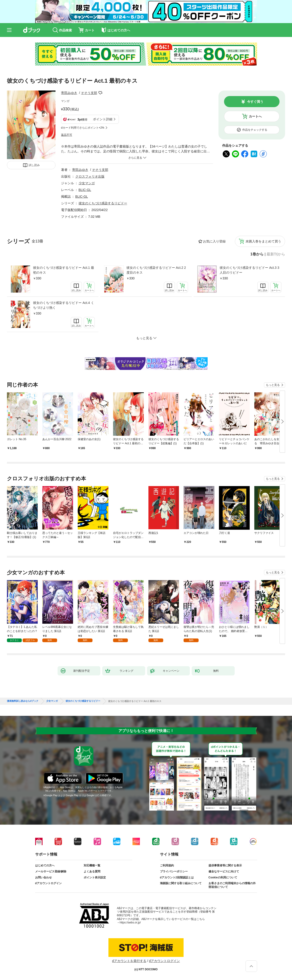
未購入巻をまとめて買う (263, 241)
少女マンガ (87, 183)
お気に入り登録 (214, 241)
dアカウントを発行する (129, 961)
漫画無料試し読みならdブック (23, 701)
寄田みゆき (69, 93)
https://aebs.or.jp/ (130, 923)
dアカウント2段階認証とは (177, 877)
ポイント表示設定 (95, 877)
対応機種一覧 (92, 865)
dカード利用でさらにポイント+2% (83, 128)
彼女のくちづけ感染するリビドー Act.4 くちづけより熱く (64, 305)
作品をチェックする (255, 130)
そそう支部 (89, 93)
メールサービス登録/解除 (51, 871)
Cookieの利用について (223, 877)
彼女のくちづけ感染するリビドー (103, 203)
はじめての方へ (45, 865)
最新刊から (276, 254)
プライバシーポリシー (174, 871)
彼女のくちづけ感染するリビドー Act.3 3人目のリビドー (249, 270)
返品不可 (67, 135)
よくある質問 (92, 871)
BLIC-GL (85, 190)
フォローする (100, 93)
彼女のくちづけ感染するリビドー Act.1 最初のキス (64, 270)
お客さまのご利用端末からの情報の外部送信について (232, 885)
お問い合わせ (43, 877)
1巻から (257, 254)
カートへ (255, 116)
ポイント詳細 (103, 119)
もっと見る (273, 385)
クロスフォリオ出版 (90, 176)
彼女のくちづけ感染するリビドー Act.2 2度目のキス (156, 270)
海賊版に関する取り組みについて (181, 883)
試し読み (34, 165)
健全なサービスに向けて (224, 871)
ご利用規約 (167, 865)
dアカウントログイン (48, 883)
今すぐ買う (255, 102)
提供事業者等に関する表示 (225, 865)
